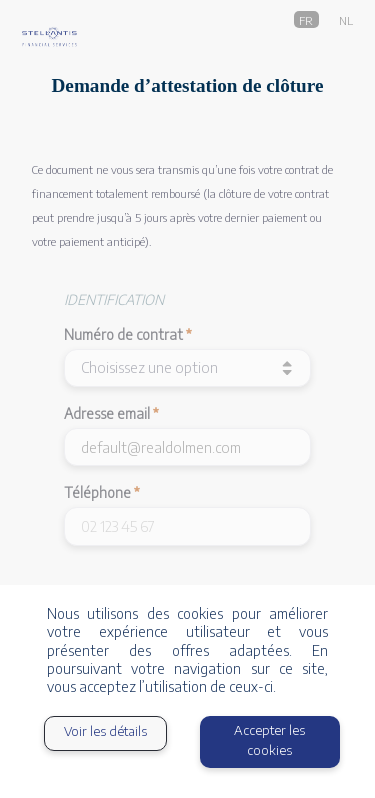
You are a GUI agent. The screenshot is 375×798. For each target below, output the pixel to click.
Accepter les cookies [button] (269, 740)
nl (346, 19)
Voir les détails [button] (105, 731)
